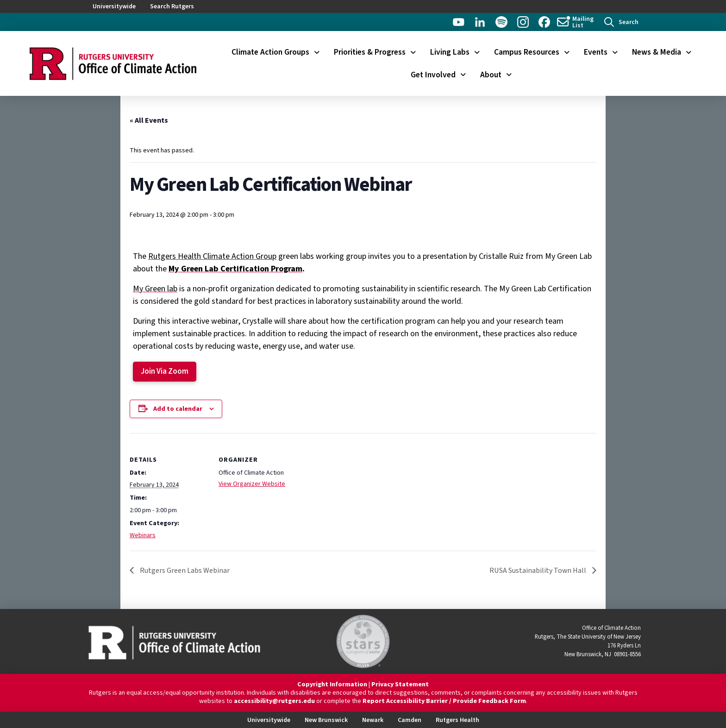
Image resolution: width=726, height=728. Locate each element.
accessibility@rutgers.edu (274, 701)
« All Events (149, 120)
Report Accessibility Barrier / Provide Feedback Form (444, 701)
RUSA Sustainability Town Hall (538, 571)
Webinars (143, 535)
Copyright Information (332, 684)
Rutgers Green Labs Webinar (184, 571)
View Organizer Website (252, 484)
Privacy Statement (400, 684)
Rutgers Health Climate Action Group (212, 256)
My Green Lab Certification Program (235, 269)
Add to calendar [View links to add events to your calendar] (178, 409)
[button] (621, 22)
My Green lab (155, 289)
